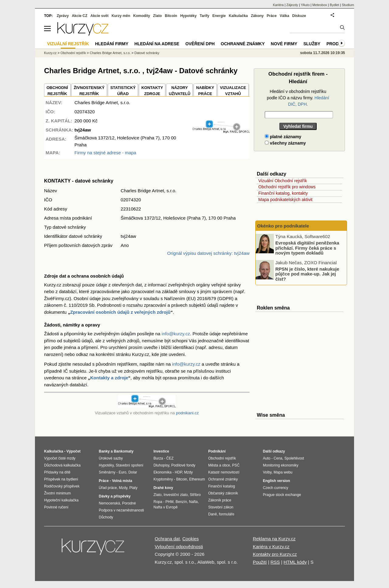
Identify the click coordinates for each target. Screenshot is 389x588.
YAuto (305, 5)
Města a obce (219, 465)
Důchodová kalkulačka (62, 465)
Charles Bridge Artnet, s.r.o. (110, 53)
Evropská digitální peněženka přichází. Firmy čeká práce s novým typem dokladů (307, 248)
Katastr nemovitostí (224, 472)
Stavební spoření (130, 465)
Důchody (106, 517)
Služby (312, 44)
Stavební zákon (221, 507)
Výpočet (73, 451)
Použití (260, 562)
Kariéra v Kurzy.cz (271, 547)
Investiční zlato (176, 495)
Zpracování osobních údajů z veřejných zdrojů (120, 312)
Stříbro (195, 495)
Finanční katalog (222, 486)
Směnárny (107, 472)
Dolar (133, 472)
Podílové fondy (183, 465)
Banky (104, 451)
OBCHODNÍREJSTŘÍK (57, 91)
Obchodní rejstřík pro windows (287, 187)
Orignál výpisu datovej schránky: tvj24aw (208, 253)
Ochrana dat (167, 539)
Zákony (257, 16)
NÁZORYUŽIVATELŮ (179, 91)
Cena (278, 458)
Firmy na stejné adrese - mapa (105, 153)
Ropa (158, 502)
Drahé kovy (163, 488)
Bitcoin (171, 16)
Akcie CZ (79, 16)
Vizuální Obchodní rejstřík (283, 181)
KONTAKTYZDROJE (152, 91)
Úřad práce (108, 488)
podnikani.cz (187, 413)
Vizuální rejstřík (68, 44)
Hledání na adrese (157, 44)
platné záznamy (283, 137)
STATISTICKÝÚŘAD (123, 91)
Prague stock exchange (282, 495)
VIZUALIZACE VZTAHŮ (233, 91)
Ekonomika (162, 472)
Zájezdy (292, 5)
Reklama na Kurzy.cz (274, 539)
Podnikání (217, 451)
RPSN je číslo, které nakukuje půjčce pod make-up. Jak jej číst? (307, 274)
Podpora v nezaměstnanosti (121, 510)
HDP (178, 472)
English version (276, 481)
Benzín (181, 502)
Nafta (193, 502)
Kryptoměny (163, 479)
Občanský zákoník (223, 493)
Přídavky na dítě (57, 472)
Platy (134, 488)
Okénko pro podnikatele (283, 226)
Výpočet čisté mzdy (60, 458)
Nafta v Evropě (165, 507)
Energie (219, 16)
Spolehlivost (294, 458)
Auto (267, 458)
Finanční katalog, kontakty (283, 193)
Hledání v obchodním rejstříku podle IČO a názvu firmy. (298, 98)
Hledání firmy (112, 44)
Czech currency (275, 488)
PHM (169, 502)
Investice (161, 451)
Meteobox (320, 5)
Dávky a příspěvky (115, 496)
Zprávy (63, 16)
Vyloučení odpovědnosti (179, 547)
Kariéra (278, 5)
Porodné (129, 503)
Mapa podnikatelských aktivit (285, 200)
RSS (275, 562)
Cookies (191, 539)
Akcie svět (100, 16)
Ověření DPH (200, 44)
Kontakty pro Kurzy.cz (275, 554)
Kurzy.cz (50, 53)
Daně (213, 514)
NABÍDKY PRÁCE (205, 91)
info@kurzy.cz (176, 334)
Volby (267, 472)
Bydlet (334, 5)
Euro (122, 472)
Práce (272, 16)
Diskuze (299, 16)
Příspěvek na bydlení (61, 479)
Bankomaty (124, 451)
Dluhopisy (161, 465)
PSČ (236, 465)
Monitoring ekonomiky (281, 465)
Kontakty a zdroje (109, 378)
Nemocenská (109, 503)
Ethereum (197, 479)
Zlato (158, 16)
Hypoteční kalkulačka (61, 500)
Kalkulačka (238, 16)
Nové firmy (284, 44)
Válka (284, 16)
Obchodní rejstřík (73, 53)
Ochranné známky (243, 44)
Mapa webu (283, 472)
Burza (158, 458)
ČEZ (170, 458)
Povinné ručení (56, 507)
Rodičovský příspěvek (62, 486)
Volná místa (122, 481)
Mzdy (123, 488)
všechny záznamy (285, 143)
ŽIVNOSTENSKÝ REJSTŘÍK (89, 91)
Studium (348, 5)
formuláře (227, 514)
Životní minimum (57, 493)
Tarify (205, 16)
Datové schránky (147, 53)
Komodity (141, 16)
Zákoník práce (220, 500)
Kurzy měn (121, 16)
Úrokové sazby (111, 458)
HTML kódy (295, 562)
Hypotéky (188, 16)
